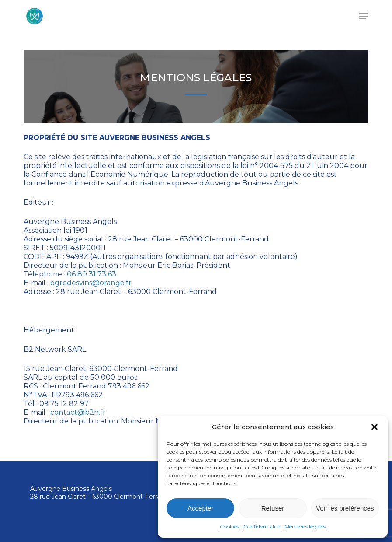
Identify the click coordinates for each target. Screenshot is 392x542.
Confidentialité (262, 526)
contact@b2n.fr (78, 412)
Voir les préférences (345, 508)
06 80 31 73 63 (92, 274)
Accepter (200, 508)
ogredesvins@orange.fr (91, 283)
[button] (375, 427)
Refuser (273, 508)
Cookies (229, 526)
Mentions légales (305, 526)
